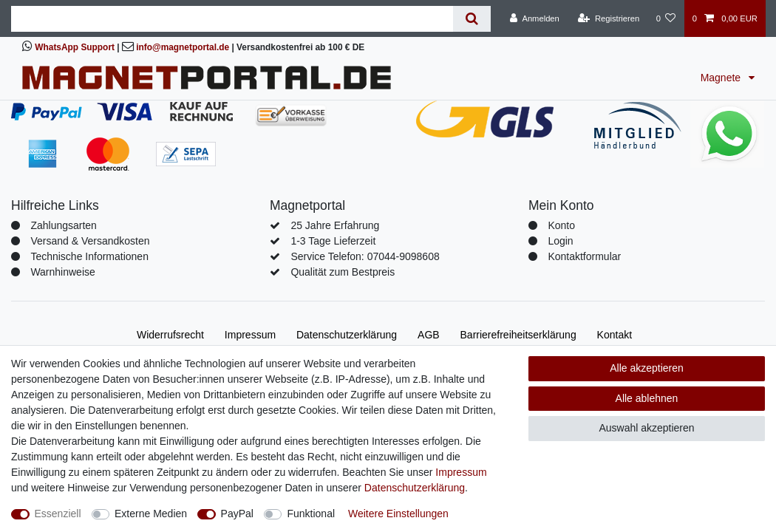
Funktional (311, 514)
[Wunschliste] (666, 18)
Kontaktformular (584, 256)
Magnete (722, 78)
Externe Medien (151, 514)
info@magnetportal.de (183, 47)
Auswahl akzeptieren (646, 428)
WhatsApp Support (75, 47)
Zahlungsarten (64, 225)
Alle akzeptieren (647, 368)
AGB (429, 335)
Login (560, 241)
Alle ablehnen (647, 398)
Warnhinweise (62, 272)
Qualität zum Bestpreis (343, 272)
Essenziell (58, 514)
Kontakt (615, 335)
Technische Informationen (89, 256)
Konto (561, 225)
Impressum (250, 335)
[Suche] (472, 19)
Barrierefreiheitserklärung (518, 335)
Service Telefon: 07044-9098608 (365, 256)
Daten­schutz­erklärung (347, 335)
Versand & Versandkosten (90, 241)
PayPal (237, 514)
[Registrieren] (609, 18)
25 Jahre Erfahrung (335, 225)
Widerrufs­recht (170, 335)
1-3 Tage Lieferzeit (333, 241)
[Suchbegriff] (232, 19)
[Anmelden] (535, 18)
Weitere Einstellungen (398, 514)
